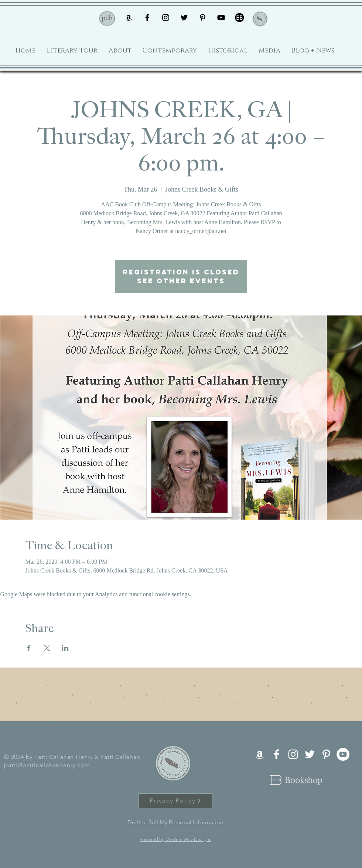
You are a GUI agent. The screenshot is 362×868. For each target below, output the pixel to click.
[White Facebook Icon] (276, 754)
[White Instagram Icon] (293, 754)
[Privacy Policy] (175, 801)
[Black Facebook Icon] (147, 18)
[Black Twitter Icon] (184, 18)
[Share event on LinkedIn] (65, 648)
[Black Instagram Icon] (166, 18)
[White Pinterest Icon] (326, 754)
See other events (181, 281)
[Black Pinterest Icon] (203, 18)
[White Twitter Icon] (310, 754)
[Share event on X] (47, 648)
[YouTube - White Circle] (343, 754)
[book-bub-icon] (240, 18)
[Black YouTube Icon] (221, 18)
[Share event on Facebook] (29, 648)
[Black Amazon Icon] (129, 18)
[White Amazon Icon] (260, 754)
